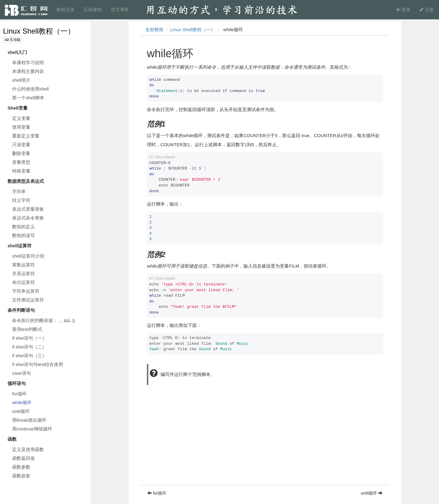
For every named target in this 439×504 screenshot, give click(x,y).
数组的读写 (23, 235)
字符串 (19, 191)
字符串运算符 (26, 291)
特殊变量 (21, 171)
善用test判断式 (27, 329)
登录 (403, 10)
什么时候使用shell (30, 89)
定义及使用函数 (28, 449)
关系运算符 (23, 273)
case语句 (21, 373)
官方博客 (120, 10)
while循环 (22, 402)
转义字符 (21, 200)
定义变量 (21, 118)
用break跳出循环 (29, 420)
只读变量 (21, 145)
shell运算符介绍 (28, 256)
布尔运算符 (23, 282)
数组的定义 (23, 227)
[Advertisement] (265, 443)
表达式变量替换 (28, 209)
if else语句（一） (29, 338)
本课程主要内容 (28, 71)
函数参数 (21, 467)
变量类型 (21, 162)
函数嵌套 (21, 476)
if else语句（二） (29, 347)
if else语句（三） (29, 356)
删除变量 (21, 153)
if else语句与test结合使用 (38, 364)
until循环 (21, 411)
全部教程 (154, 30)
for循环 (19, 394)
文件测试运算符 (28, 300)
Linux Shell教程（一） (39, 31)
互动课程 (93, 10)
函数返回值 (23, 458)
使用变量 (21, 127)
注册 (427, 10)
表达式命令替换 (28, 218)
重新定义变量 (26, 136)
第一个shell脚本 (28, 98)
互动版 (13, 40)
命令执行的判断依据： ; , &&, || (43, 320)
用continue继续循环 (32, 429)
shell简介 (21, 80)
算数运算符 (23, 265)
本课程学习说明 (28, 63)
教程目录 (65, 10)
